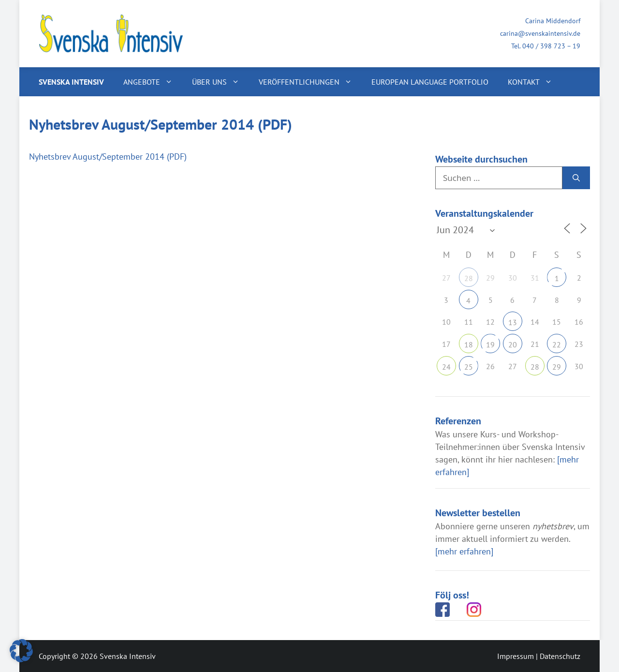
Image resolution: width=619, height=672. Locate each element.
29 (557, 367)
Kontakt (535, 82)
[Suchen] (576, 178)
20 (513, 344)
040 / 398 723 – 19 (551, 46)
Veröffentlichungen (310, 82)
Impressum (516, 656)
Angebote (153, 82)
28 (469, 278)
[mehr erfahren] (464, 551)
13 (513, 322)
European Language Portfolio (430, 82)
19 (490, 344)
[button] (21, 651)
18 (469, 344)
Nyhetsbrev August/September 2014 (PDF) (108, 157)
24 (446, 367)
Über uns (221, 82)
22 (557, 344)
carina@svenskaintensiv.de (540, 33)
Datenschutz (560, 656)
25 (469, 367)
